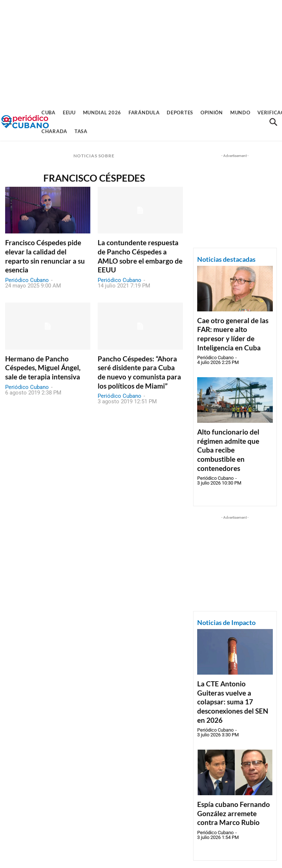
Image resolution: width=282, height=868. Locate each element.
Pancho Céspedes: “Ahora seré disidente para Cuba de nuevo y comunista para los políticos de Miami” (139, 372)
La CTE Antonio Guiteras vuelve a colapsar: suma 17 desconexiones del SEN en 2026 (233, 702)
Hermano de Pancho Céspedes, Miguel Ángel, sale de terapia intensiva (43, 368)
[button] (273, 122)
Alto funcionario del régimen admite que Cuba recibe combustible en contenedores (228, 450)
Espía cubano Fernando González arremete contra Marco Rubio (234, 813)
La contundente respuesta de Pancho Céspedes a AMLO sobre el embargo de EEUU (140, 256)
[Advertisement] (141, 51)
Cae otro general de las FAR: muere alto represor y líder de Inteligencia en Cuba (233, 334)
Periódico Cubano (27, 280)
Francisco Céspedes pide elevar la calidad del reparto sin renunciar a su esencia (45, 256)
